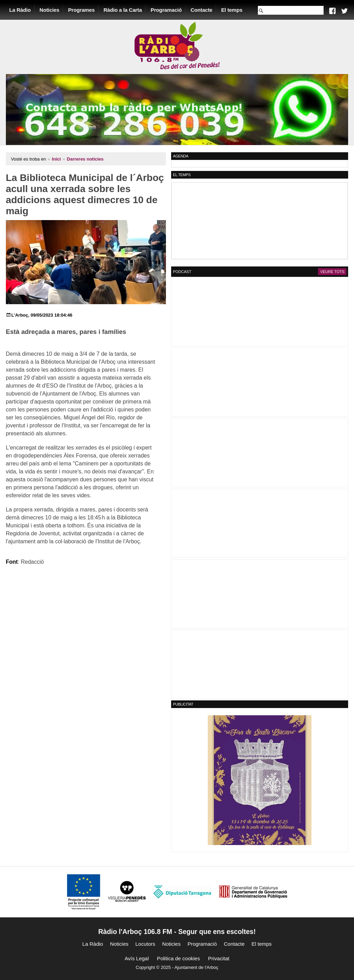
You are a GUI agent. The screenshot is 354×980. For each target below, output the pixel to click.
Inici (57, 159)
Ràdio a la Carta (124, 10)
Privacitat (219, 958)
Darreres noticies (86, 159)
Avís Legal (137, 958)
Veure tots (331, 271)
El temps (233, 10)
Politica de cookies (178, 958)
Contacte (203, 10)
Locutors (146, 943)
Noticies (51, 10)
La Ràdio (21, 10)
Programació (167, 10)
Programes (82, 10)
